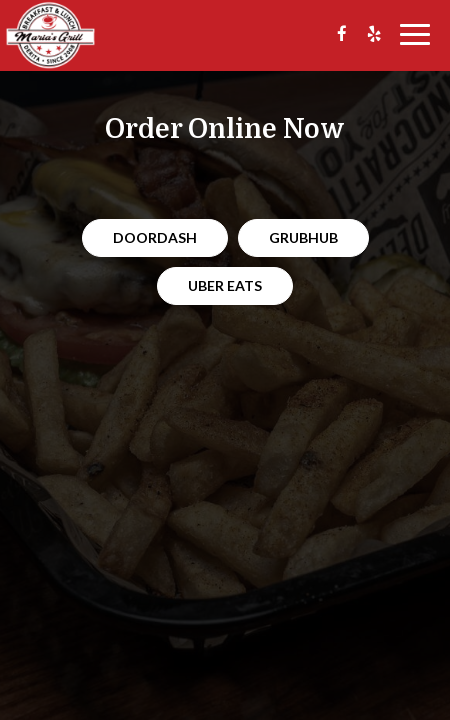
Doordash (155, 237)
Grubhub (303, 237)
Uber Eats (225, 285)
